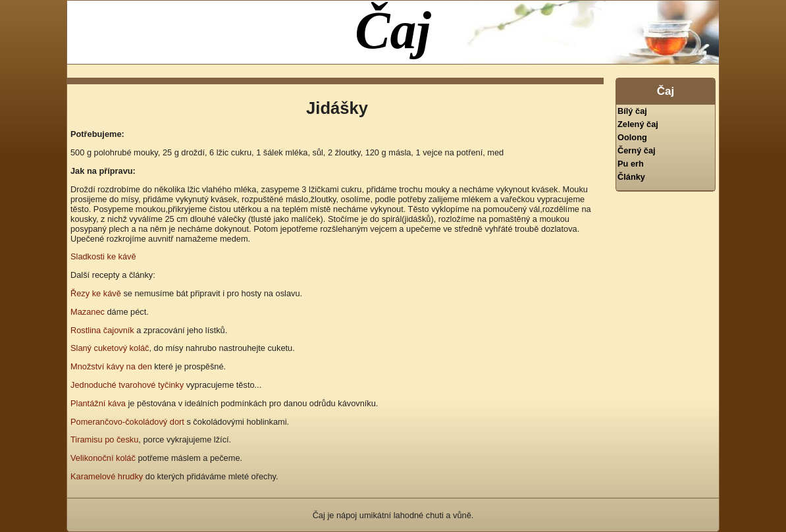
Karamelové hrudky (107, 476)
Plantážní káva (98, 403)
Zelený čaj (638, 124)
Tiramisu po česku (104, 439)
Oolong (632, 137)
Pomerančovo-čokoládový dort (127, 422)
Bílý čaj (632, 111)
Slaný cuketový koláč (110, 348)
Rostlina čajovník (102, 330)
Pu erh (631, 164)
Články (631, 177)
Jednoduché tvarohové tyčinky (127, 385)
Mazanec (88, 312)
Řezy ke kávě (96, 293)
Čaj (393, 30)
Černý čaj (637, 150)
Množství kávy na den (111, 366)
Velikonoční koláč (103, 458)
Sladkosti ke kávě (103, 256)
